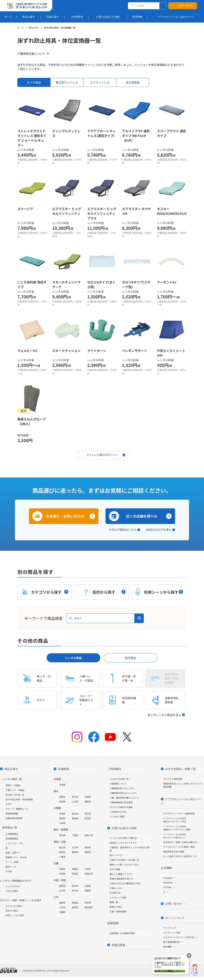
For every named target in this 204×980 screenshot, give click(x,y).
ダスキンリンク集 (172, 933)
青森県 (62, 797)
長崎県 (75, 903)
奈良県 (75, 874)
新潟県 (88, 819)
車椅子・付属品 (13, 786)
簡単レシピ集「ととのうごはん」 (125, 865)
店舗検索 (64, 769)
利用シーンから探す (15, 916)
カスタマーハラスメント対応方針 (179, 937)
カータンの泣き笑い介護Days (123, 838)
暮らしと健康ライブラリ (121, 874)
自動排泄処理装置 (14, 818)
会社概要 (167, 947)
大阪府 (88, 869)
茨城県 (62, 814)
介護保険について (118, 784)
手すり (9, 804)
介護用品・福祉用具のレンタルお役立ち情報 (130, 849)
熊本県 (88, 903)
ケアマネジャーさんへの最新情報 (179, 814)
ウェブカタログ (13, 887)
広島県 (88, 886)
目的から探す (12, 911)
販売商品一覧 (10, 828)
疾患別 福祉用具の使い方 (121, 879)
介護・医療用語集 (118, 912)
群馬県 (62, 819)
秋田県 (62, 802)
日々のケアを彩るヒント (175, 836)
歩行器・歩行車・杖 (15, 795)
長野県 (75, 819)
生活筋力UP (115, 893)
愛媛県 (88, 891)
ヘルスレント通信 (118, 898)
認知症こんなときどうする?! (123, 843)
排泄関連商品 (12, 839)
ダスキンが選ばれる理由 (121, 807)
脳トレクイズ (116, 855)
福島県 (88, 802)
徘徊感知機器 (12, 814)
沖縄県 (62, 912)
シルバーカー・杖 (14, 843)
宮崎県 (75, 908)
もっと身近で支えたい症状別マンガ (180, 856)
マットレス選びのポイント (102, 455)
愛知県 (88, 852)
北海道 (62, 785)
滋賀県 (62, 869)
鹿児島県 (89, 908)
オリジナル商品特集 (173, 779)
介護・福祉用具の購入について (124, 798)
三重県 (62, 857)
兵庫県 (62, 874)
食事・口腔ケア (13, 853)
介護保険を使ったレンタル (122, 788)
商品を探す (34, 28)
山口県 (62, 891)
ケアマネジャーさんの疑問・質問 (179, 847)
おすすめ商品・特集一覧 (181, 769)
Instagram (168, 878)
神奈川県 (89, 835)
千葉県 (75, 835)
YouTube (167, 887)
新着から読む (116, 907)
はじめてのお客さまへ (120, 779)
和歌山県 (89, 874)
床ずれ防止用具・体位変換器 (19, 800)
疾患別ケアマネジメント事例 (177, 828)
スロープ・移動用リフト (17, 809)
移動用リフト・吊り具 (16, 857)
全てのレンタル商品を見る (164, 715)
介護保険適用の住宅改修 (121, 803)
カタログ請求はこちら (123, 530)
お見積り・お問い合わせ (65, 516)
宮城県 (88, 797)
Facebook (168, 883)
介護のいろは (116, 888)
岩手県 (75, 797)
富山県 (62, 848)
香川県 (75, 891)
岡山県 (75, 886)
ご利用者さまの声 (118, 812)
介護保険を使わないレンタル (123, 793)
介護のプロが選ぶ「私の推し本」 (125, 860)
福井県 (88, 848)
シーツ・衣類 (12, 862)
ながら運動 (115, 869)
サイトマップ (170, 928)
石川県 (75, 848)
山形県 (75, 802)
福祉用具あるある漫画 (174, 852)
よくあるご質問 (117, 817)
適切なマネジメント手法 (175, 820)
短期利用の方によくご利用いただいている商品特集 (183, 785)
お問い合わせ (186, 6)
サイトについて (175, 918)
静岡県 (75, 852)
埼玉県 (88, 814)
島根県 (62, 886)
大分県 (62, 908)
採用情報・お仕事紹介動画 (122, 933)
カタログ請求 (12, 891)
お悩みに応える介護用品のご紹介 (125, 884)
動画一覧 (114, 902)
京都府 (75, 869)
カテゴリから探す (14, 906)
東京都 (62, 835)
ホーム (21, 28)
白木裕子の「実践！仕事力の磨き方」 (181, 842)
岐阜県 (62, 852)
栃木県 (75, 814)
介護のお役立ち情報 (124, 828)
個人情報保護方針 (172, 942)
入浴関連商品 (12, 834)
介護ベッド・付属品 (15, 790)
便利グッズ (11, 867)
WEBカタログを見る (159, 530)
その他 (9, 872)
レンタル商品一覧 (12, 779)
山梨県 (62, 823)
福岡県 (62, 903)
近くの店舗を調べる (142, 516)
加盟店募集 (119, 945)
